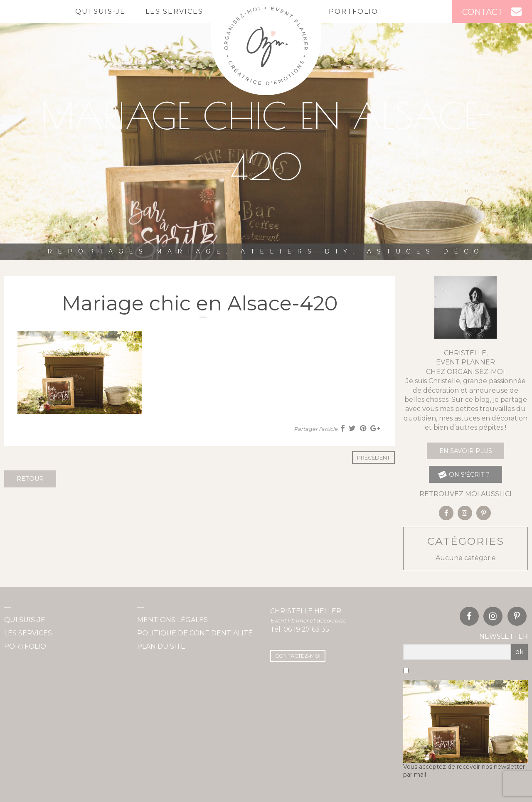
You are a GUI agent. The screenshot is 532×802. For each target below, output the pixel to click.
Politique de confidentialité (195, 633)
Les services (174, 11)
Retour (30, 479)
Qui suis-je (100, 11)
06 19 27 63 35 (306, 629)
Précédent (373, 458)
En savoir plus (466, 451)
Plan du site (161, 646)
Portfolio (353, 11)
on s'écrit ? (464, 474)
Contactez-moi (298, 656)
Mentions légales (172, 620)
